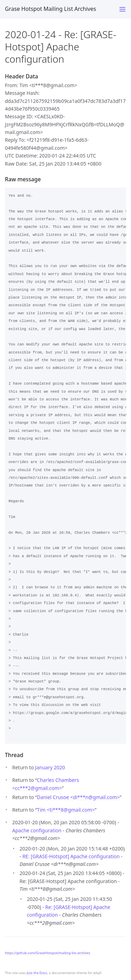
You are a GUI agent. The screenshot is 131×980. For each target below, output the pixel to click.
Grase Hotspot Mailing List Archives (50, 9)
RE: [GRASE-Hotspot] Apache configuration (71, 856)
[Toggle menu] (122, 9)
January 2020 (50, 767)
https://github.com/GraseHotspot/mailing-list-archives (48, 953)
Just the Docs (37, 973)
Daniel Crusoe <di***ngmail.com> (78, 797)
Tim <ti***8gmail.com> (66, 810)
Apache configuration (37, 830)
